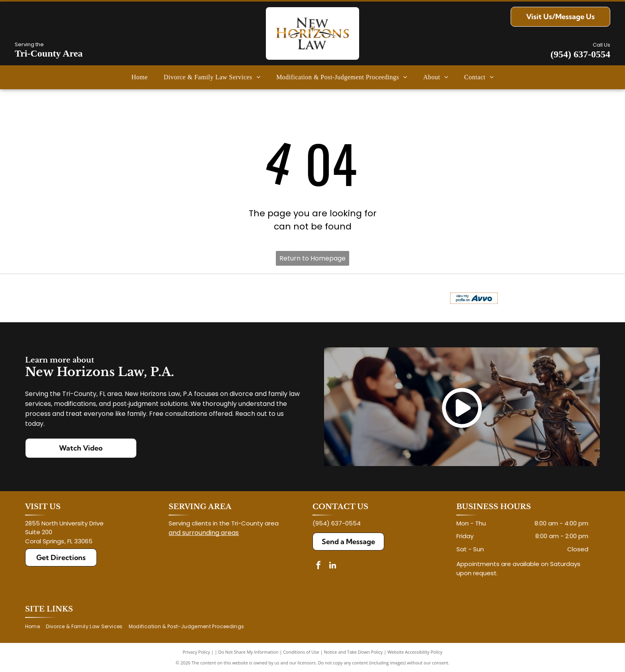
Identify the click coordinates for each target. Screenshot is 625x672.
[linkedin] (332, 566)
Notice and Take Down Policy (354, 652)
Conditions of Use (301, 652)
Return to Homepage (312, 258)
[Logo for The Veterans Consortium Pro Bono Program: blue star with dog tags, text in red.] (171, 298)
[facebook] (318, 566)
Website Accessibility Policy (415, 652)
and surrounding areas (204, 533)
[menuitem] (140, 77)
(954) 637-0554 (580, 54)
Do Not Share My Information (249, 652)
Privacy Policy (196, 652)
